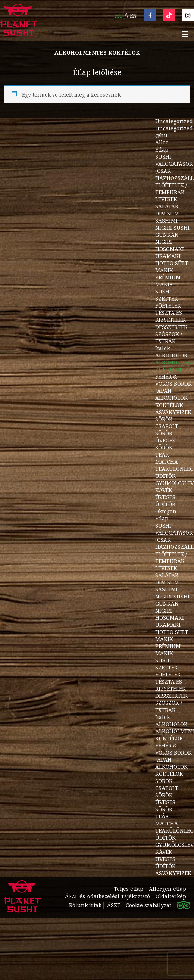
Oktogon (166, 511)
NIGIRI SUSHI (172, 228)
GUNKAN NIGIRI (167, 238)
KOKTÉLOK (169, 405)
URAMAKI (168, 256)
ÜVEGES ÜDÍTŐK (165, 501)
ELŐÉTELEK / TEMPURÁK (171, 189)
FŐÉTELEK (168, 306)
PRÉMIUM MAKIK (168, 281)
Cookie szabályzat (148, 905)
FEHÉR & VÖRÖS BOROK (173, 380)
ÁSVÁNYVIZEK (173, 412)
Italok (162, 348)
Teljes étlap (129, 889)
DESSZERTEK (171, 327)
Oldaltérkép (171, 896)
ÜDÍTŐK (165, 476)
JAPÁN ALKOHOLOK (171, 394)
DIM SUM (167, 213)
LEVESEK (166, 199)
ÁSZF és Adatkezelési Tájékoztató (107, 896)
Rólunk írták (85, 905)
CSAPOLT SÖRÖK (167, 430)
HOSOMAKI (170, 249)
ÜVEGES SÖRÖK (165, 444)
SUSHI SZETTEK (167, 295)
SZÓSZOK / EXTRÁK (169, 337)
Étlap (162, 150)
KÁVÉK (164, 490)
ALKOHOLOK (171, 355)
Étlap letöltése (97, 72)
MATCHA (167, 462)
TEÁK (162, 455)
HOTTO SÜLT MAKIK (172, 267)
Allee (162, 142)
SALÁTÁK (167, 206)
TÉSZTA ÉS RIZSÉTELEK (170, 316)
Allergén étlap (168, 889)
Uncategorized (174, 121)
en (133, 15)
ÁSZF (114, 905)
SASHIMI (166, 220)
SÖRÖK (164, 419)
